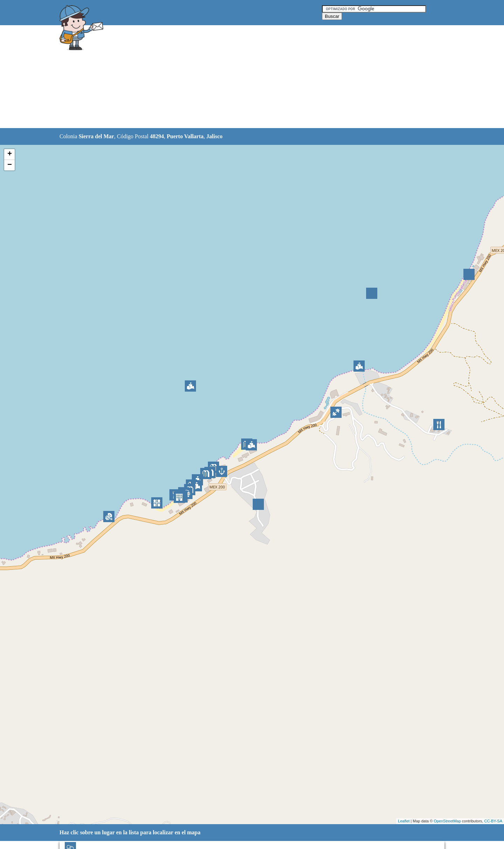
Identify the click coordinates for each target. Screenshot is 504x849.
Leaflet (404, 821)
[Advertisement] (234, 77)
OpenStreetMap (447, 821)
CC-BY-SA (493, 821)
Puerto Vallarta (185, 136)
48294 (157, 136)
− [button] (10, 165)
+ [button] (10, 154)
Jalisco (215, 136)
